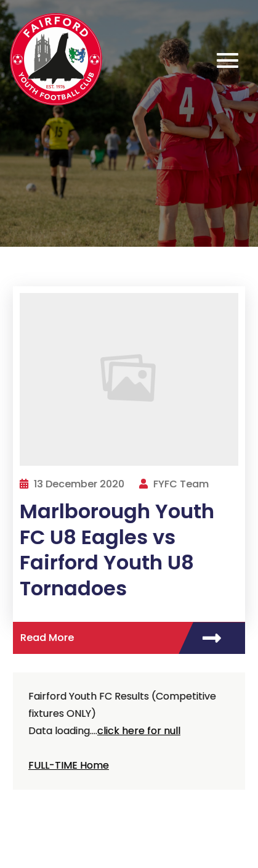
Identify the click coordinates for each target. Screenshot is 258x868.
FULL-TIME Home (69, 765)
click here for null (139, 731)
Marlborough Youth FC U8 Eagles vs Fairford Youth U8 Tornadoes (117, 550)
